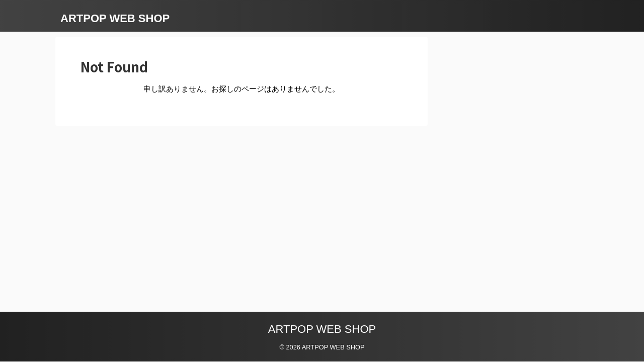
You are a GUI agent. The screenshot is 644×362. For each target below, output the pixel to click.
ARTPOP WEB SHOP (115, 18)
